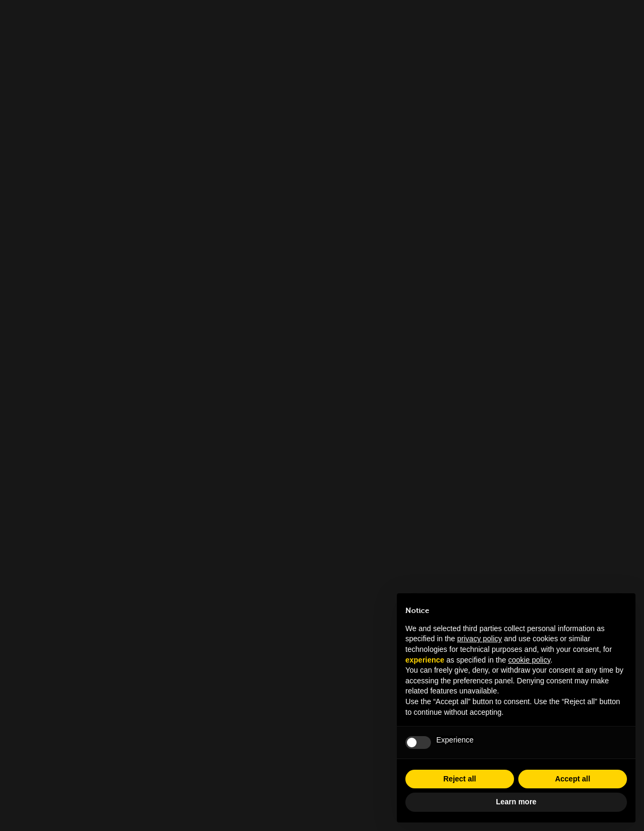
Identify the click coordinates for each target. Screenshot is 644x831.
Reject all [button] (459, 779)
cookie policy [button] (529, 660)
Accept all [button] (573, 779)
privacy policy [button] (479, 639)
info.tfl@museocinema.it (322, 639)
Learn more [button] (516, 802)
